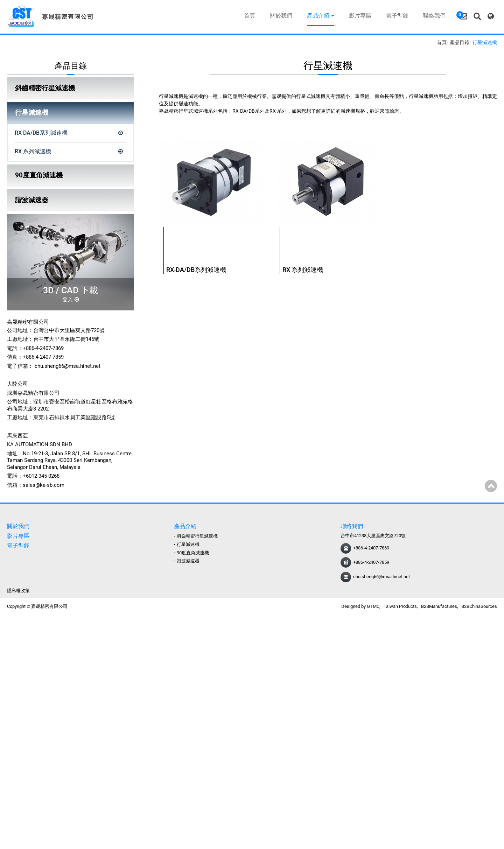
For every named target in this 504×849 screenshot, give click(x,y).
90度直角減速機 (39, 175)
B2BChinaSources (479, 606)
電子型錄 (396, 16)
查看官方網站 (37, 688)
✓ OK (120, 845)
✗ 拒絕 (8, 643)
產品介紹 (319, 16)
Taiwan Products (400, 606)
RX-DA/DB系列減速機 (41, 133)
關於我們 (280, 16)
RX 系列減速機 (33, 151)
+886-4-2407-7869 (371, 548)
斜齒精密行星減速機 (45, 88)
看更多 (10, 688)
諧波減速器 (32, 200)
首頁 (248, 16)
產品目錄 (460, 42)
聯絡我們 (433, 16)
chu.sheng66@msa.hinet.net (68, 366)
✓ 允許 (8, 636)
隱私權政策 (18, 591)
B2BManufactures (439, 606)
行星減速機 (32, 113)
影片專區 (359, 16)
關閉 (5, 620)
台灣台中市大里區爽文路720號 (69, 330)
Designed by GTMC (360, 606)
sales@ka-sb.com (44, 485)
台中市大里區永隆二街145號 (66, 339)
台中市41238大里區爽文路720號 (373, 536)
